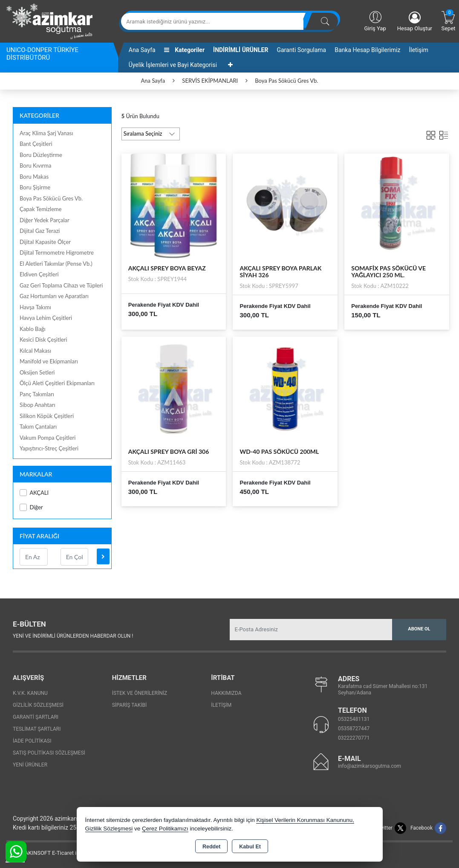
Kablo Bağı (33, 329)
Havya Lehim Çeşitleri (46, 318)
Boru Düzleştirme (41, 155)
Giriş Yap (375, 20)
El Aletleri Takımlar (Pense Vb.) (56, 264)
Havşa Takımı (35, 307)
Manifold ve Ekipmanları (49, 361)
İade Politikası (32, 741)
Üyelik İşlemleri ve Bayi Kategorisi (173, 65)
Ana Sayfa (142, 50)
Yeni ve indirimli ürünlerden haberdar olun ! (73, 636)
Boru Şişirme (35, 187)
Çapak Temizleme (41, 209)
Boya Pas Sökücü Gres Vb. (51, 198)
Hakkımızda (226, 693)
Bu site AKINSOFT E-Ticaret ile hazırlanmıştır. (62, 853)
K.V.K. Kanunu (30, 693)
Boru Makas (34, 177)
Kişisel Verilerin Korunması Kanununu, (305, 820)
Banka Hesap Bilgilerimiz (367, 50)
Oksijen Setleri (37, 372)
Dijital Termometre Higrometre (57, 253)
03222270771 (354, 738)
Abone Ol (419, 629)
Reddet (211, 847)
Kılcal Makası (35, 351)
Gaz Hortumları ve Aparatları (54, 296)
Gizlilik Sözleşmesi (38, 705)
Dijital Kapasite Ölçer (45, 242)
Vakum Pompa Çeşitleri (48, 438)
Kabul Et (250, 847)
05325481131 (354, 719)
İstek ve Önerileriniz (140, 693)
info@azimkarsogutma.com (370, 766)
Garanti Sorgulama (301, 50)
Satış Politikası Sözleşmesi (49, 753)
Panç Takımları (37, 394)
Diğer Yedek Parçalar (45, 220)
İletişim (419, 50)
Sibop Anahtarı (38, 405)
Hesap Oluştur (415, 22)
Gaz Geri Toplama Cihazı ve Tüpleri (61, 285)
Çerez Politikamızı (165, 829)
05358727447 (354, 729)
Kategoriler (184, 50)
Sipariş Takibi (130, 705)
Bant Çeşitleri (36, 144)
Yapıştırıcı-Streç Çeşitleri (49, 448)
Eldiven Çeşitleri (39, 274)
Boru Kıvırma (35, 165)
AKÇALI (34, 493)
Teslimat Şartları (37, 729)
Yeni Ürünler (30, 765)
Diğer (31, 507)
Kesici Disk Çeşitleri (43, 340)
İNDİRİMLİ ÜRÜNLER (241, 50)
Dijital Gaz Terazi (40, 231)
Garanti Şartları (36, 717)
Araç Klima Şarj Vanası (46, 133)
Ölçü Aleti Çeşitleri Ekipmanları (57, 383)
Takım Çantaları (38, 427)
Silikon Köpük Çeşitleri (47, 416)
